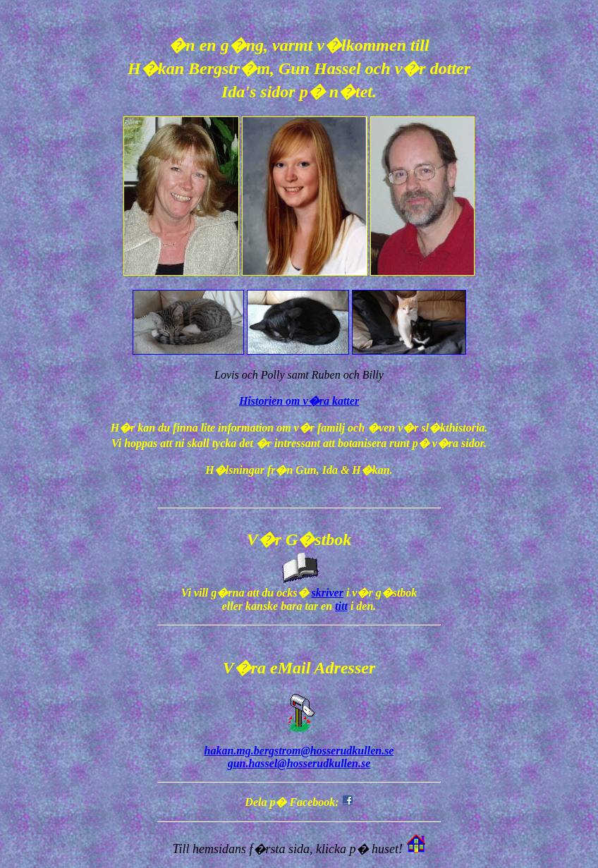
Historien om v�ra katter (299, 401)
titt (341, 606)
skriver (328, 593)
